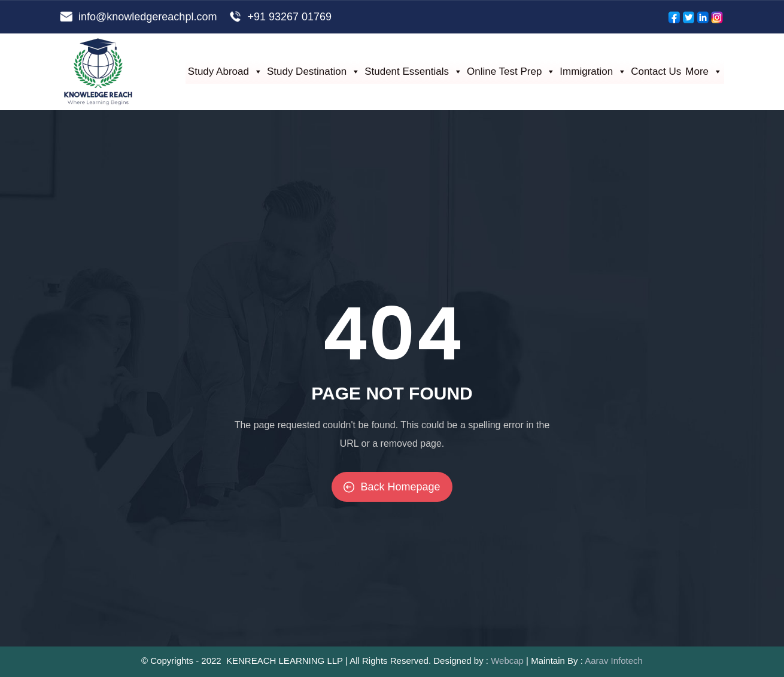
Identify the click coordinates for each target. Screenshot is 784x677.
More (704, 71)
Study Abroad (225, 71)
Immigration (593, 71)
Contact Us (656, 71)
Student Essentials (414, 71)
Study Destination (314, 71)
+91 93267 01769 (289, 17)
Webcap (507, 661)
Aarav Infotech (614, 661)
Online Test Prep (511, 71)
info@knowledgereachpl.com (148, 17)
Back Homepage (392, 487)
